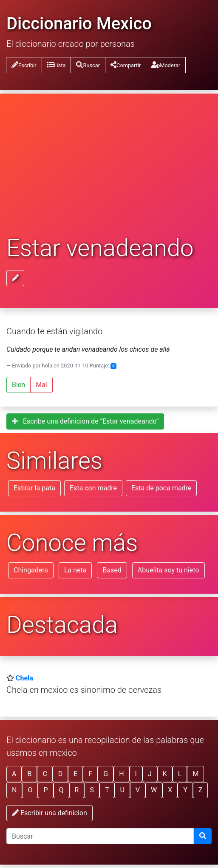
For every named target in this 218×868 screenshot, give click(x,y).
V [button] (138, 790)
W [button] (154, 790)
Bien (18, 385)
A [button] (14, 774)
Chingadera (31, 570)
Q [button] (61, 790)
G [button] (106, 774)
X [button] (170, 790)
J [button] (150, 774)
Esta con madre (93, 488)
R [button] (77, 790)
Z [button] (201, 790)
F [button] (90, 774)
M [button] (195, 774)
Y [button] (185, 790)
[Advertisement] (109, 171)
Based (112, 570)
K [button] (165, 774)
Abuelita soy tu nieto (168, 570)
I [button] (136, 774)
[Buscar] (203, 836)
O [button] (30, 790)
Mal (41, 385)
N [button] (14, 790)
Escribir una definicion (50, 813)
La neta (75, 570)
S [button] (92, 790)
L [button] (180, 774)
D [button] (61, 774)
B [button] (29, 774)
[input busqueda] (100, 836)
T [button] (107, 790)
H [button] (121, 774)
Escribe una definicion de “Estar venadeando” (85, 421)
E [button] (75, 774)
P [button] (45, 790)
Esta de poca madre (161, 488)
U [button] (122, 790)
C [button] (45, 774)
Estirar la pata (34, 488)
